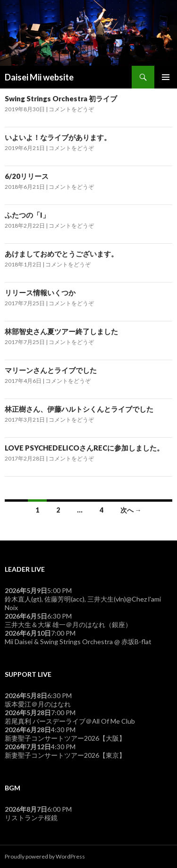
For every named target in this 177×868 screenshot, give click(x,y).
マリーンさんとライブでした (51, 370)
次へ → (131, 510)
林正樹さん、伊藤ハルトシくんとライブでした (79, 409)
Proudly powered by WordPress (45, 856)
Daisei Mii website (39, 77)
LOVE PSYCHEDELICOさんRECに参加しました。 (84, 448)
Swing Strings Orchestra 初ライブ (61, 98)
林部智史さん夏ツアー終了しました (61, 331)
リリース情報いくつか (40, 292)
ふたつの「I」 (27, 215)
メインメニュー (166, 77)
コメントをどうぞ (71, 109)
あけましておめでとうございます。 (61, 254)
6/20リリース (27, 176)
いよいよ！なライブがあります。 (58, 137)
